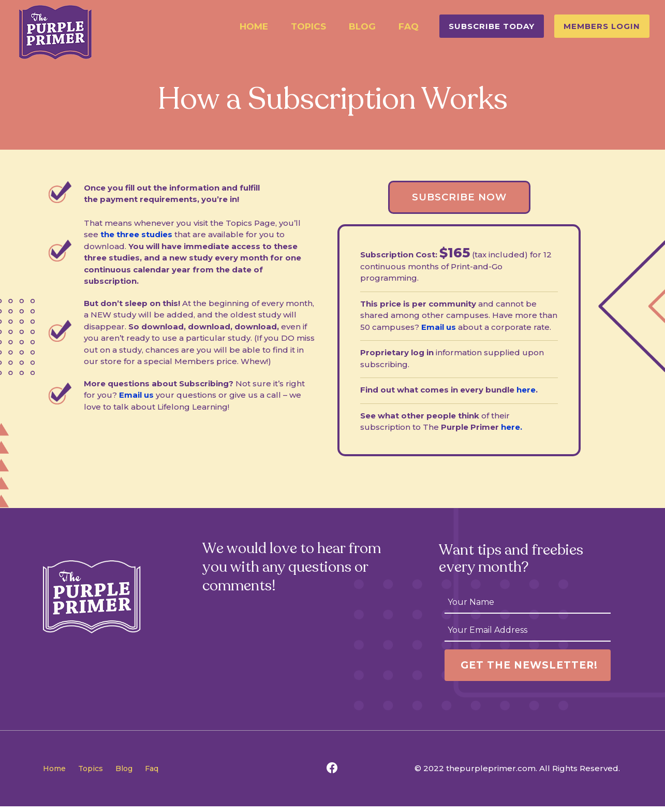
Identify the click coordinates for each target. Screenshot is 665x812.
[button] (492, 26)
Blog (362, 26)
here (526, 393)
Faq (409, 26)
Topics (308, 26)
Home (254, 26)
